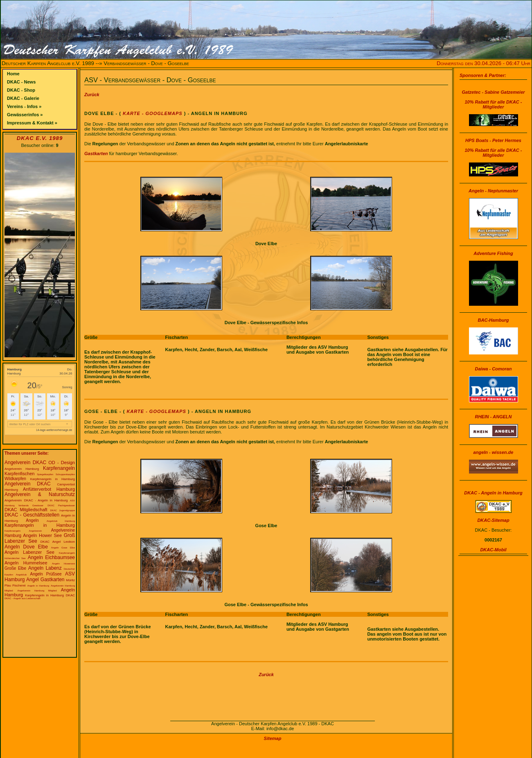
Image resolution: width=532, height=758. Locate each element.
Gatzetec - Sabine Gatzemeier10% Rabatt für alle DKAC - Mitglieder (493, 99)
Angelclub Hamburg (61, 521)
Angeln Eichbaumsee (51, 557)
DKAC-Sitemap (493, 520)
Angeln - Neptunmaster (493, 191)
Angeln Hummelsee (26, 563)
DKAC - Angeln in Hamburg (46, 500)
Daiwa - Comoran (494, 369)
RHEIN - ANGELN (493, 417)
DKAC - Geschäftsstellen (32, 515)
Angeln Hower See (42, 535)
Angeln (32, 520)
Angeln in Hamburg (38, 586)
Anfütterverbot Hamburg (49, 489)
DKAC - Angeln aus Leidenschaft (22, 598)
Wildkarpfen (15, 479)
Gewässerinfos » (25, 115)
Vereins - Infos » (24, 106)
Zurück (92, 95)
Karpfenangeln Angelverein (23, 531)
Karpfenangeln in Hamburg (53, 479)
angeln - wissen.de (494, 452)
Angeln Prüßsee (46, 574)
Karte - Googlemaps (152, 113)
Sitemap (273, 738)
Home (13, 74)
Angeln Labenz (45, 568)
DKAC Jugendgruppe (63, 510)
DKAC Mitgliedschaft (26, 510)
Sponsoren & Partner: (483, 75)
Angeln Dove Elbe (26, 547)
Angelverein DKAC (25, 462)
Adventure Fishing (493, 253)
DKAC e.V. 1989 (40, 138)
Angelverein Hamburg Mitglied (37, 591)
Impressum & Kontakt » (32, 123)
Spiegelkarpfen (45, 474)
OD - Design (62, 462)
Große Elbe (15, 568)
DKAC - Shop (21, 90)
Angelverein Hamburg (22, 469)
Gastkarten (96, 153)
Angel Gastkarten (45, 580)
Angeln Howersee (63, 564)
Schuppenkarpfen (65, 474)
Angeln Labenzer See (29, 552)
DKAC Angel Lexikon (58, 542)
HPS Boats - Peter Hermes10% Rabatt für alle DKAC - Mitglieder (494, 148)
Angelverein (13, 500)
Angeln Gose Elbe (63, 548)
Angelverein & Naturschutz (40, 494)
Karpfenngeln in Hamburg (44, 595)
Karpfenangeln (59, 468)
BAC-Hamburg (494, 320)
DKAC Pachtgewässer (61, 505)
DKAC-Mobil (493, 550)
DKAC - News (21, 82)
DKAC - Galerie (23, 98)
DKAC (70, 595)
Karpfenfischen (19, 474)
